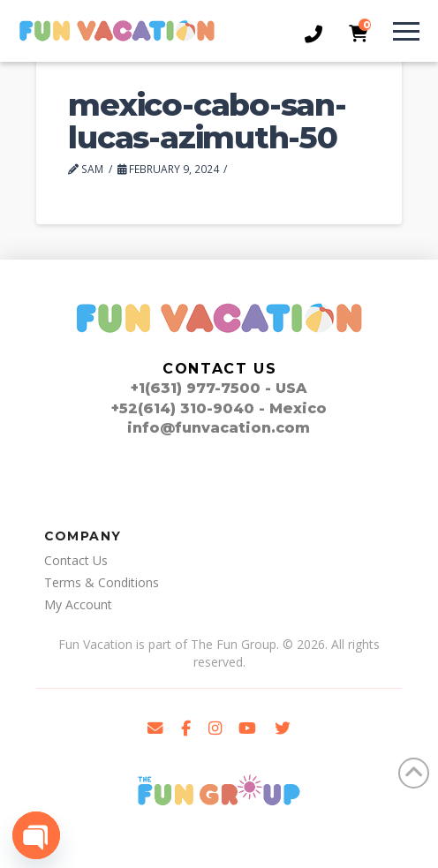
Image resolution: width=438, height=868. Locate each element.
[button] (403, 31)
